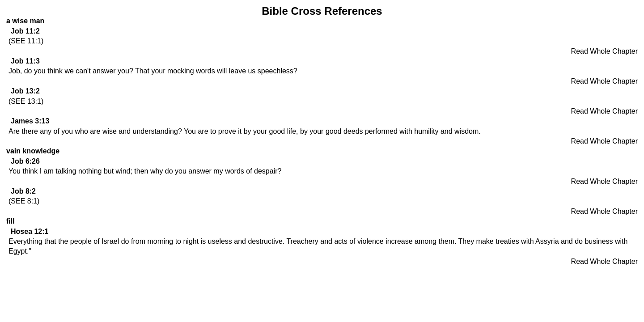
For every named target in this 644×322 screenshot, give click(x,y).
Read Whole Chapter (604, 51)
